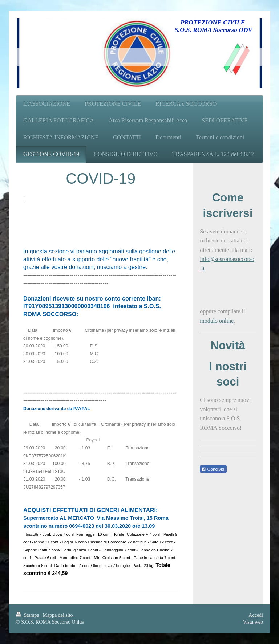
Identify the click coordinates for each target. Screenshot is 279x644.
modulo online (217, 321)
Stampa (28, 615)
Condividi (213, 469)
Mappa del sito (58, 615)
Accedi (256, 615)
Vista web (253, 622)
